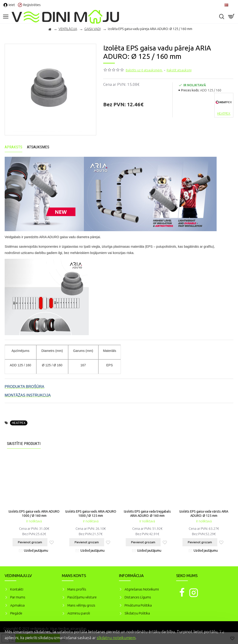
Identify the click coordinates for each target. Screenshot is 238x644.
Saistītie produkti (24, 444)
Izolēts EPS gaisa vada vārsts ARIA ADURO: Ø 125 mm (204, 514)
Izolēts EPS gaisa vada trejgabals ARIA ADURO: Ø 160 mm (147, 514)
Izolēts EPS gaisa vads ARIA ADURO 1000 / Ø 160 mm (34, 514)
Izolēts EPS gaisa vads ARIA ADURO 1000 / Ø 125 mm (91, 514)
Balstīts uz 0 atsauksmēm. (144, 70)
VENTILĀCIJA (68, 29)
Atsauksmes (38, 147)
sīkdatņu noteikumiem (116, 638)
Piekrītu (226, 631)
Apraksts (13, 147)
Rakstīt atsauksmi (179, 70)
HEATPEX (19, 423)
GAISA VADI (93, 29)
